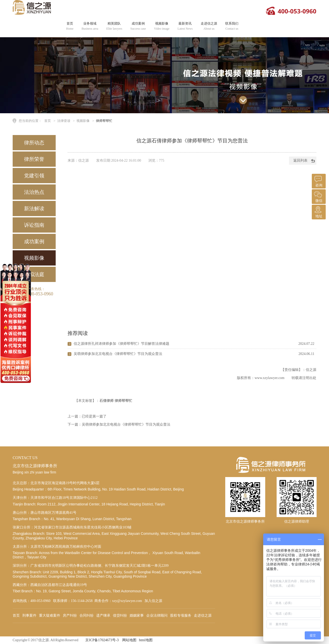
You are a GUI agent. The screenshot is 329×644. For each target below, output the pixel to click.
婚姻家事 (137, 615)
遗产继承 (103, 615)
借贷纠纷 (120, 615)
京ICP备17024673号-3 (102, 640)
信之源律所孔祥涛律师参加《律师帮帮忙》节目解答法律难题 (121, 344)
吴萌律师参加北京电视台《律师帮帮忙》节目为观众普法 (118, 354)
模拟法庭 (34, 274)
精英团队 (114, 26)
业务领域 (90, 26)
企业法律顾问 (157, 615)
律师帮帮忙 (104, 121)
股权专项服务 (181, 615)
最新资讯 (185, 26)
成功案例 (138, 26)
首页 (70, 26)
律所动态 (34, 143)
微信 (318, 196)
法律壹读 (64, 121)
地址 (318, 211)
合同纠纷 (87, 615)
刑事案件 (29, 615)
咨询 (318, 181)
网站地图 (129, 640)
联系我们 (232, 26)
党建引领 (34, 176)
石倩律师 (107, 401)
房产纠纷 (70, 615)
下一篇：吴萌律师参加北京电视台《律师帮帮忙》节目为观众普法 (119, 424)
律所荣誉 (34, 159)
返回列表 (300, 160)
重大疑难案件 (50, 615)
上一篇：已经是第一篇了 (87, 416)
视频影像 (162, 26)
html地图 (146, 640)
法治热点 (34, 192)
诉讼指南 (34, 225)
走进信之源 (209, 26)
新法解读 (34, 209)
